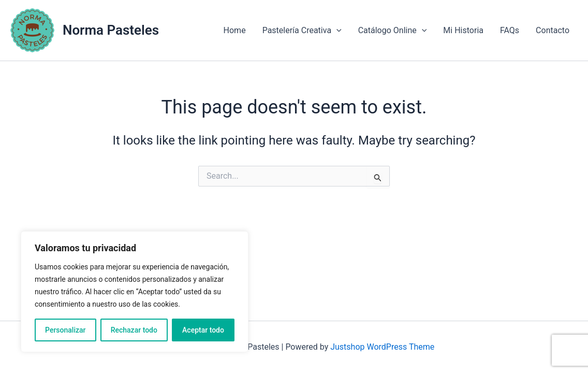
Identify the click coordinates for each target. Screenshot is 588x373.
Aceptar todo (203, 330)
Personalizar (65, 330)
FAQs (510, 30)
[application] (336, 31)
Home (235, 30)
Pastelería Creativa (302, 31)
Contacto (553, 30)
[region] (135, 292)
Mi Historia (463, 30)
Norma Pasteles (111, 30)
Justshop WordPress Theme (382, 347)
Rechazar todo (134, 330)
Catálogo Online (393, 31)
